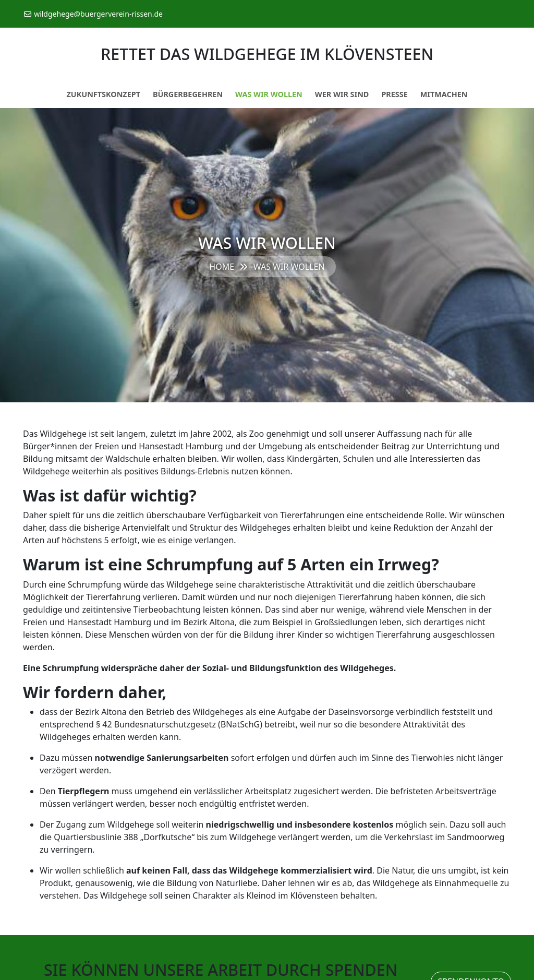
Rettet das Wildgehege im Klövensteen (267, 54)
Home (222, 267)
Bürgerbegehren (188, 94)
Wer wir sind (342, 94)
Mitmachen (444, 94)
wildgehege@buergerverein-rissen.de (93, 14)
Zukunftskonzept (104, 94)
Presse (394, 94)
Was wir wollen (269, 94)
